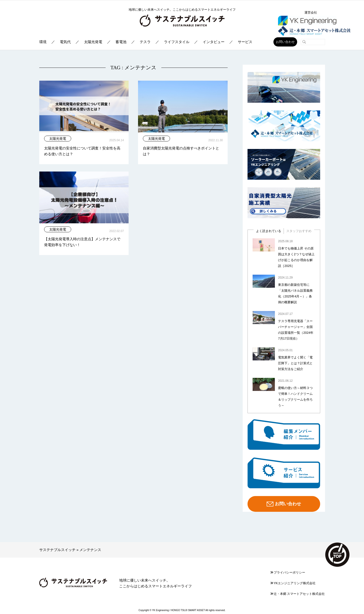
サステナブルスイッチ (57, 550)
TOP (337, 555)
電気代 (65, 42)
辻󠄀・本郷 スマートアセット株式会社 (298, 594)
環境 (43, 42)
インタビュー (214, 42)
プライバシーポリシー (288, 572)
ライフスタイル (177, 42)
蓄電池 (121, 42)
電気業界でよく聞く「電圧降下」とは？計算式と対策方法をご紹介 (295, 363)
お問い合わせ (285, 42)
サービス (245, 42)
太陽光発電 (93, 42)
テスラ (145, 42)
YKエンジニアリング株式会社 (293, 583)
